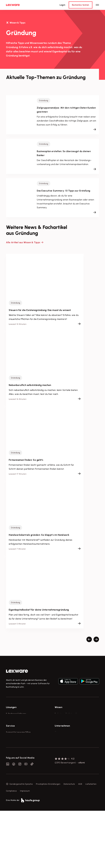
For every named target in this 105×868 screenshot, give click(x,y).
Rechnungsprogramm (16, 719)
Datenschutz (69, 841)
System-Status (13, 764)
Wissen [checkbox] (58, 707)
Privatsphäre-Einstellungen (48, 841)
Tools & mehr (61, 719)
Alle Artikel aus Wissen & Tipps (23, 242)
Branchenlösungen (14, 739)
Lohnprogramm (13, 729)
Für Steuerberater (14, 769)
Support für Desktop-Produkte (19, 785)
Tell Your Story (61, 729)
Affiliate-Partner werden (17, 779)
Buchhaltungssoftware (16, 724)
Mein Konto (11, 795)
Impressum (25, 848)
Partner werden (13, 774)
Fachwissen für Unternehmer (68, 714)
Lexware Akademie (63, 724)
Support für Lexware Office (18, 759)
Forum (9, 790)
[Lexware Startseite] (13, 5)
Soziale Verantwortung (65, 769)
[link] (17, 671)
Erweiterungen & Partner (17, 744)
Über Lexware (61, 759)
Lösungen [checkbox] (11, 707)
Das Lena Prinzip (62, 734)
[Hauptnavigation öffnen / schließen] (97, 5)
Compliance (11, 848)
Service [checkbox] (10, 753)
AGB (80, 841)
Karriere (58, 774)
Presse (58, 764)
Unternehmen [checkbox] (62, 753)
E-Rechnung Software (16, 714)
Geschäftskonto (13, 734)
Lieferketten (91, 841)
